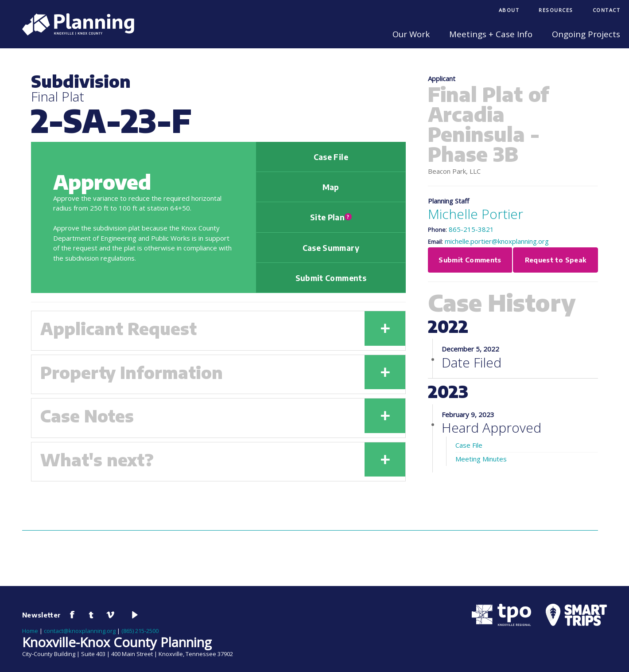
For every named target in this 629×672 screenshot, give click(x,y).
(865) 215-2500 (140, 631)
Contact (607, 10)
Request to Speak (556, 260)
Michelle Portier (476, 214)
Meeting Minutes (481, 459)
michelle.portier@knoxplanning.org (497, 241)
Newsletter (42, 615)
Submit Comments (331, 278)
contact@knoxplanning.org (80, 631)
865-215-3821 (471, 229)
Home (30, 631)
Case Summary (331, 248)
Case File (331, 157)
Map (331, 187)
